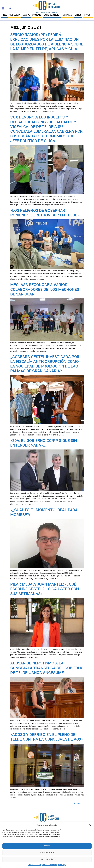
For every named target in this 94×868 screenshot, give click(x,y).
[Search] (10, 8)
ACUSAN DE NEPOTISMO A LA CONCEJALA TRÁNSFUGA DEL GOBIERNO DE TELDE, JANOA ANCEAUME (47, 668)
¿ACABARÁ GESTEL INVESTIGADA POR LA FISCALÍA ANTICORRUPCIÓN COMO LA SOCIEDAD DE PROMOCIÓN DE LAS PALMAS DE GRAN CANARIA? (45, 364)
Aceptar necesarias (47, 853)
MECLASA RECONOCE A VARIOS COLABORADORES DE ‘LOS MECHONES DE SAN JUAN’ (45, 289)
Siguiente (79, 803)
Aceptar (47, 846)
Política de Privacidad (50, 865)
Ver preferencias (47, 859)
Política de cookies (35, 865)
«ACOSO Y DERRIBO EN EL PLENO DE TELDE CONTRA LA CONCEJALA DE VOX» (47, 737)
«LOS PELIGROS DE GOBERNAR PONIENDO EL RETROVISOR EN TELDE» (45, 213)
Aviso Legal (62, 865)
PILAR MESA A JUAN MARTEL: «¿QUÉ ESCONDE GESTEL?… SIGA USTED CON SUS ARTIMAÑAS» (45, 589)
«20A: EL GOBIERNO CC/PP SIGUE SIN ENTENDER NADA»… (44, 443)
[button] (90, 825)
